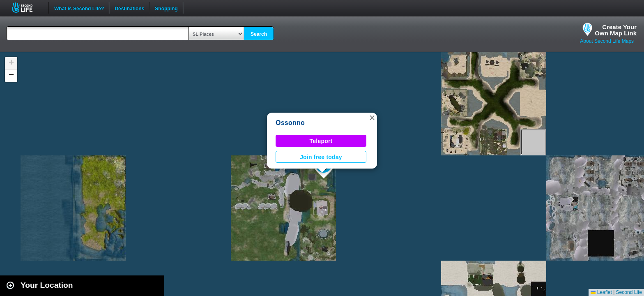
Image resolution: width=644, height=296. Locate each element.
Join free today (321, 157)
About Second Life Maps (607, 41)
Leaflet (601, 292)
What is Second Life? (79, 8)
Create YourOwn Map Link (616, 30)
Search (259, 34)
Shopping (166, 8)
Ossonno (290, 123)
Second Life (27, 8)
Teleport (321, 141)
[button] (372, 118)
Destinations (129, 8)
